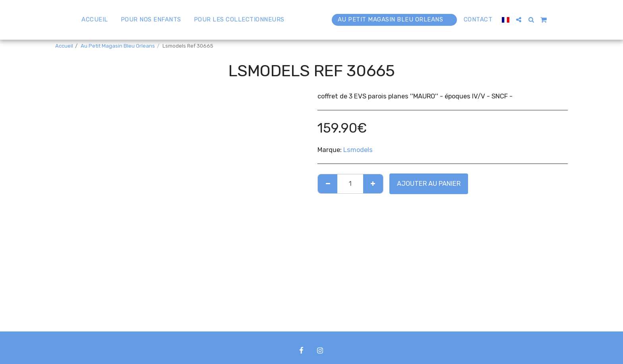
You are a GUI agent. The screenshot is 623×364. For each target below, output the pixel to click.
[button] (537, 20)
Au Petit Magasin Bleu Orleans (118, 46)
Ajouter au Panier (429, 184)
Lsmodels (358, 150)
